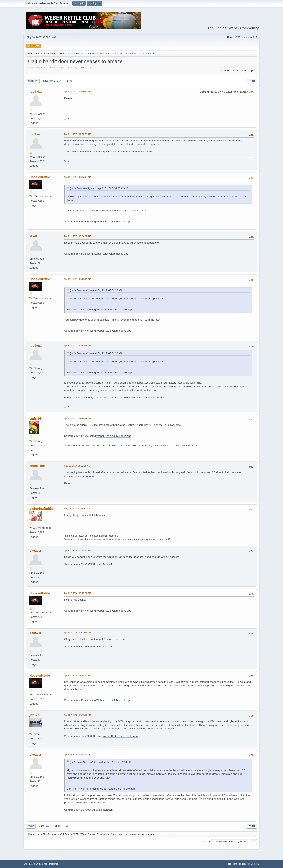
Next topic (248, 71)
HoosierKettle (40, 177)
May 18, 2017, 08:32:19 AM (77, 466)
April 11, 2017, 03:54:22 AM (77, 236)
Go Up (31, 826)
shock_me (37, 466)
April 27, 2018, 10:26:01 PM (77, 715)
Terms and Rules (241, 864)
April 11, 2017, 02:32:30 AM (77, 134)
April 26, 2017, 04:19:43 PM (77, 346)
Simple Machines (50, 864)
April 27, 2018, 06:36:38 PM (77, 550)
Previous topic (230, 71)
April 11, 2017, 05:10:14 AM (77, 279)
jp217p (34, 715)
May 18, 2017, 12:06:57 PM (77, 509)
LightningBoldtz (41, 509)
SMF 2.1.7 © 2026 (32, 864)
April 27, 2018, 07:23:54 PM (77, 675)
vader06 (35, 419)
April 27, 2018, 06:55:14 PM (77, 633)
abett (33, 236)
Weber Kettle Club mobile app (114, 221)
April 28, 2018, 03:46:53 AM (77, 754)
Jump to (206, 842)
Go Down (33, 81)
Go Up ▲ (255, 864)
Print (252, 81)
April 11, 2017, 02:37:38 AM (77, 177)
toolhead (36, 92)
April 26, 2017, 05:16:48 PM (77, 419)
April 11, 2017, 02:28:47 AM (77, 92)
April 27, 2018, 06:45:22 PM (77, 593)
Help (229, 864)
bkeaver (35, 551)
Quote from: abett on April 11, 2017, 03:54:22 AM (96, 290)
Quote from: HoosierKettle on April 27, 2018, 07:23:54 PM (100, 762)
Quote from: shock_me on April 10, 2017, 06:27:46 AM (99, 188)
